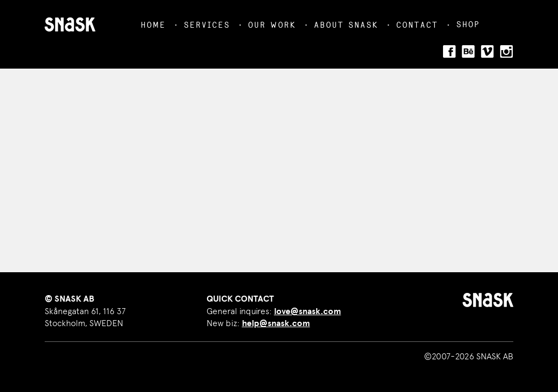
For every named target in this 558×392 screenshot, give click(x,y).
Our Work (272, 25)
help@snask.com (276, 323)
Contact (417, 25)
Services (207, 25)
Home (153, 25)
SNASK (70, 24)
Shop (468, 24)
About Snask (346, 25)
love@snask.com (308, 311)
